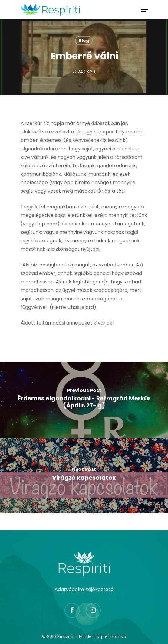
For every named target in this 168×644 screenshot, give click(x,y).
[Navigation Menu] (144, 10)
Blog (84, 41)
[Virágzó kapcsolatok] (84, 476)
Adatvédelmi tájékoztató (84, 589)
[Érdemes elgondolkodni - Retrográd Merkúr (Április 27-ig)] (84, 400)
